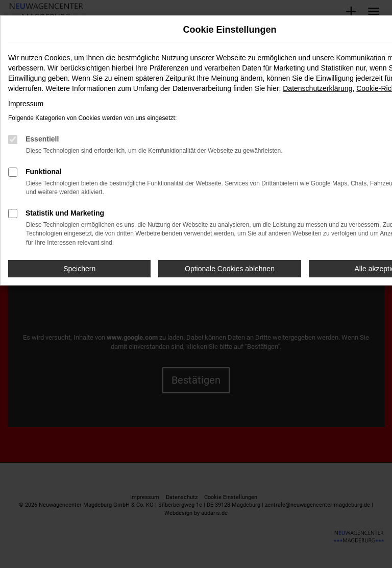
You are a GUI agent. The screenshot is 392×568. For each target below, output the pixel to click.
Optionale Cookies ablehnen (230, 269)
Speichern (79, 269)
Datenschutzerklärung (317, 88)
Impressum (26, 104)
